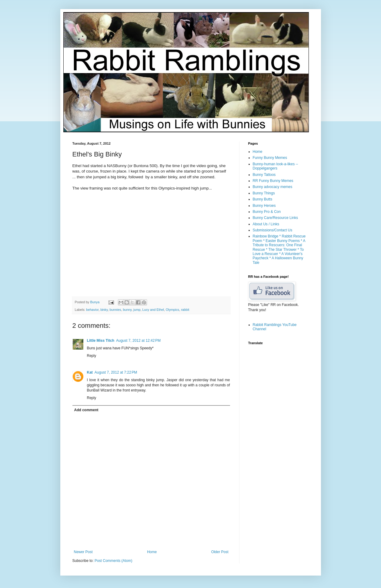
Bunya (95, 302)
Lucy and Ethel (153, 310)
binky (104, 310)
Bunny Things (264, 193)
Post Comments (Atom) (114, 561)
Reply (92, 356)
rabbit (185, 310)
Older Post (220, 552)
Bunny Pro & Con (267, 212)
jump (137, 310)
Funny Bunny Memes (270, 158)
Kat (90, 372)
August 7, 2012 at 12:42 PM (138, 341)
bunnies (115, 310)
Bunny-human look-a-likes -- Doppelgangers (276, 166)
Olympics (172, 310)
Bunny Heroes (264, 206)
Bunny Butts (263, 199)
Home (152, 552)
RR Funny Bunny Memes (273, 181)
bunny (127, 310)
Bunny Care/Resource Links (275, 218)
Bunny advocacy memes (273, 187)
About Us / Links (266, 224)
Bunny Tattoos (264, 175)
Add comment (86, 410)
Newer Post (83, 552)
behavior (92, 310)
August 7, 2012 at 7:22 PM (116, 372)
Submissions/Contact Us (273, 230)
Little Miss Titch (101, 341)
